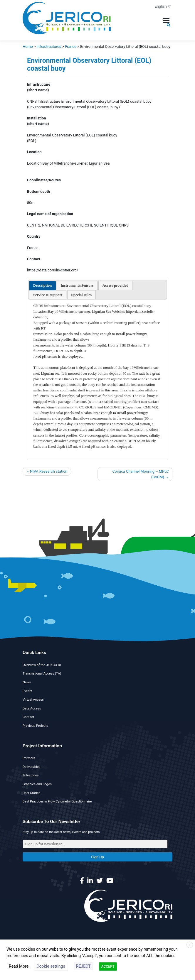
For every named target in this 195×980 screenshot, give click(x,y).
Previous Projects (35, 726)
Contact (28, 717)
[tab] (42, 286)
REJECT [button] (83, 966)
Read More (19, 966)
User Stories (31, 793)
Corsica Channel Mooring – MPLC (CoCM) (140, 474)
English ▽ (163, 6)
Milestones (31, 775)
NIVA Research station (49, 471)
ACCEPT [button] (108, 967)
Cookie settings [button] (51, 966)
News (27, 682)
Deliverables (31, 767)
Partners (29, 758)
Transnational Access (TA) (42, 674)
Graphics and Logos (37, 784)
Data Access (32, 708)
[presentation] (42, 286)
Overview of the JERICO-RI (42, 665)
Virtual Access (33, 700)
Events (27, 691)
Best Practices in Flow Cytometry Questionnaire (57, 801)
